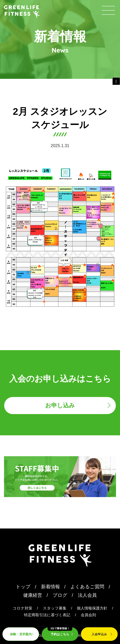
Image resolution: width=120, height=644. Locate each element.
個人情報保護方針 (92, 608)
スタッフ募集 (55, 608)
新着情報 (50, 587)
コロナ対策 (23, 608)
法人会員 (87, 595)
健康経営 (33, 595)
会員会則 (88, 615)
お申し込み (60, 405)
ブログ (60, 595)
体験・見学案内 (21, 634)
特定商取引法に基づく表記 (47, 615)
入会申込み (99, 634)
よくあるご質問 (87, 587)
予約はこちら (60, 632)
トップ (23, 587)
